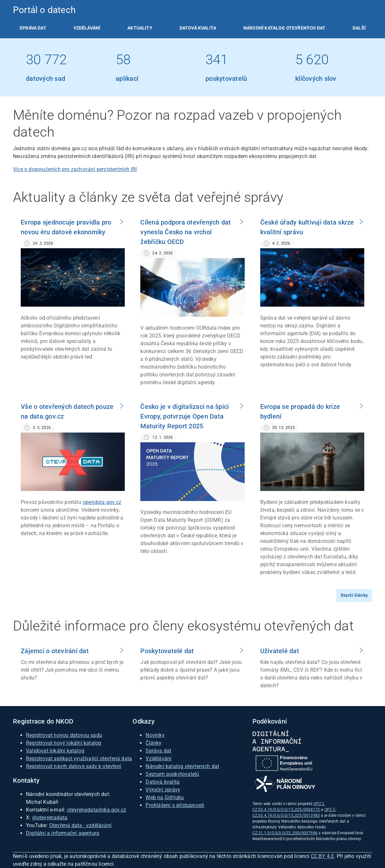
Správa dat (33, 28)
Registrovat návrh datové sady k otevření (74, 766)
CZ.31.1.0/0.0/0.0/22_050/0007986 (285, 833)
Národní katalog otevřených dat (182, 766)
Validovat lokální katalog (55, 751)
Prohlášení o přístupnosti (175, 805)
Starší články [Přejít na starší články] (354, 595)
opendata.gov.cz (102, 502)
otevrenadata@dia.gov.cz (97, 810)
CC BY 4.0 (322, 856)
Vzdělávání (87, 28)
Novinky (155, 735)
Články (153, 743)
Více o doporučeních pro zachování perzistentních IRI (75, 169)
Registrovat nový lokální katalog (64, 743)
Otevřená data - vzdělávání (80, 825)
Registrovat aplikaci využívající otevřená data (79, 758)
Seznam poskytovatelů (172, 774)
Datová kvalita (198, 28)
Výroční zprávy (163, 790)
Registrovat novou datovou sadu (64, 735)
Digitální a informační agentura (63, 833)
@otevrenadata (50, 818)
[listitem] (33, 28)
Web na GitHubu (165, 797)
